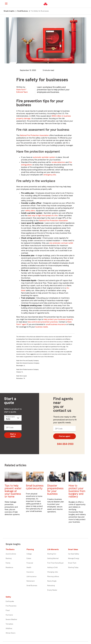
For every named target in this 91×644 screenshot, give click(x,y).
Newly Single (52, 581)
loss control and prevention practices (43, 322)
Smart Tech (72, 563)
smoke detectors (58, 162)
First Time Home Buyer (55, 563)
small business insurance (56, 324)
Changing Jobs (53, 572)
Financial (30, 563)
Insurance (30, 572)
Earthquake (10, 601)
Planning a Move (53, 577)
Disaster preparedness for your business (55, 490)
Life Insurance (31, 577)
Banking (9, 558)
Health (29, 568)
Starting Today (73, 568)
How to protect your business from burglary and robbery (77, 491)
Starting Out (52, 554)
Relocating (51, 586)
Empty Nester (52, 590)
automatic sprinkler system (44, 157)
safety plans (30, 211)
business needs (42, 327)
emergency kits (50, 175)
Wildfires (9, 629)
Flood (8, 610)
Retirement (31, 581)
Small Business (32, 586)
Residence (9, 568)
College (29, 554)
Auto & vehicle (11, 554)
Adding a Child (52, 568)
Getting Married (53, 558)
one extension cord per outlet (61, 243)
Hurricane (9, 615)
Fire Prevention (11, 606)
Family (8, 563)
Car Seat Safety (74, 554)
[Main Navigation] (6, 4)
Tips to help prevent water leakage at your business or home (13, 491)
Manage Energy (74, 558)
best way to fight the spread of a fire (43, 216)
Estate (29, 558)
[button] (87, 4)
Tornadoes (9, 624)
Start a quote (13, 435)
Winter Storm (11, 633)
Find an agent (65, 436)
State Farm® (22, 91)
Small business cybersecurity (35, 487)
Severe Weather (11, 619)
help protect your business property (58, 319)
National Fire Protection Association (34, 135)
